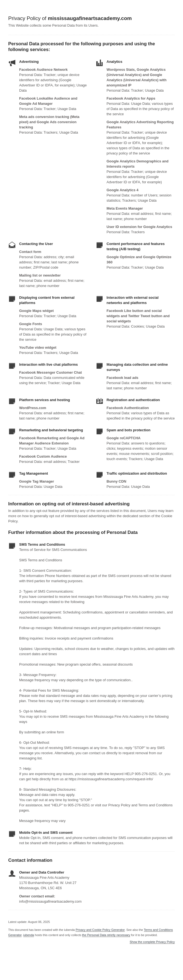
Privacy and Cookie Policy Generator (100, 930)
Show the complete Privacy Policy (152, 942)
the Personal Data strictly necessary (106, 935)
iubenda (29, 935)
